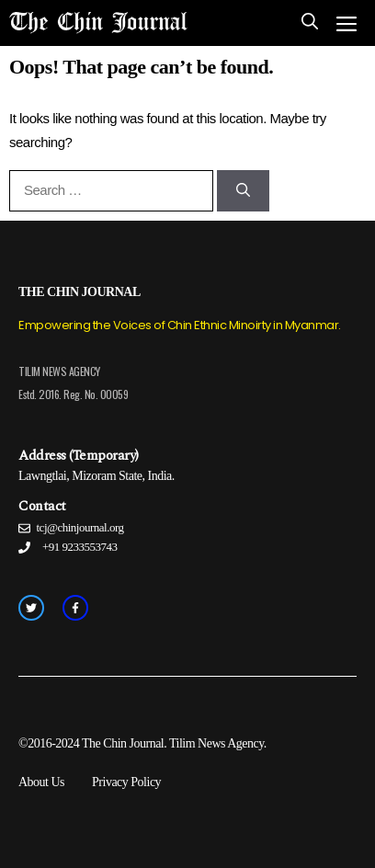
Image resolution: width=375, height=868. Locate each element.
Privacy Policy (126, 782)
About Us (41, 782)
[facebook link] (75, 608)
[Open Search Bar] (310, 23)
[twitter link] (31, 608)
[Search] (243, 191)
